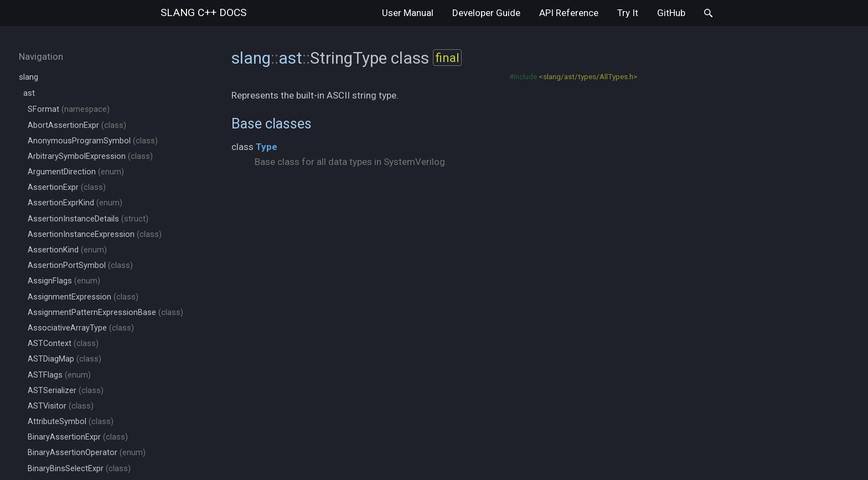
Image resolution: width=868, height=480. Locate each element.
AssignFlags (64, 281)
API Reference (569, 13)
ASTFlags (59, 375)
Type (267, 147)
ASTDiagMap (64, 359)
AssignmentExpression (83, 297)
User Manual (408, 13)
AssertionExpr (67, 187)
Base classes (272, 123)
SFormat (69, 109)
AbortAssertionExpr (77, 125)
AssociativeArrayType (81, 328)
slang (203, 12)
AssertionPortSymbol (80, 265)
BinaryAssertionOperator (87, 453)
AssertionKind (67, 250)
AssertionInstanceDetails (88, 219)
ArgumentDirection (76, 172)
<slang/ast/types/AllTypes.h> (588, 76)
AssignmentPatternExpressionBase (105, 313)
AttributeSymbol (71, 422)
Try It (628, 13)
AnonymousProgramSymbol (93, 141)
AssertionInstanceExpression (95, 234)
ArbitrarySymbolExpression (90, 156)
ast (29, 93)
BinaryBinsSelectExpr (79, 469)
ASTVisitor (61, 406)
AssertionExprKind (75, 203)
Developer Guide (486, 13)
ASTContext (63, 344)
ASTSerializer (66, 391)
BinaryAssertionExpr (78, 437)
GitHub (671, 13)
